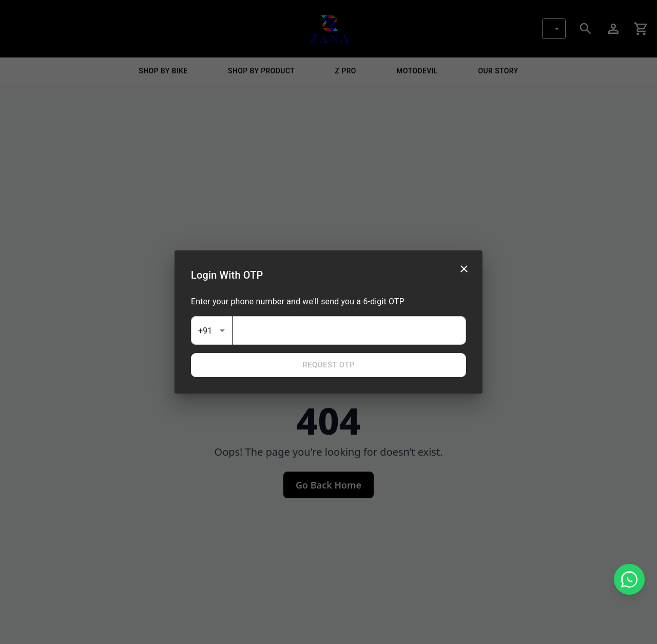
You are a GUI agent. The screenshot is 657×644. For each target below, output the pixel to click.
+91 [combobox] (205, 331)
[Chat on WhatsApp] (629, 579)
